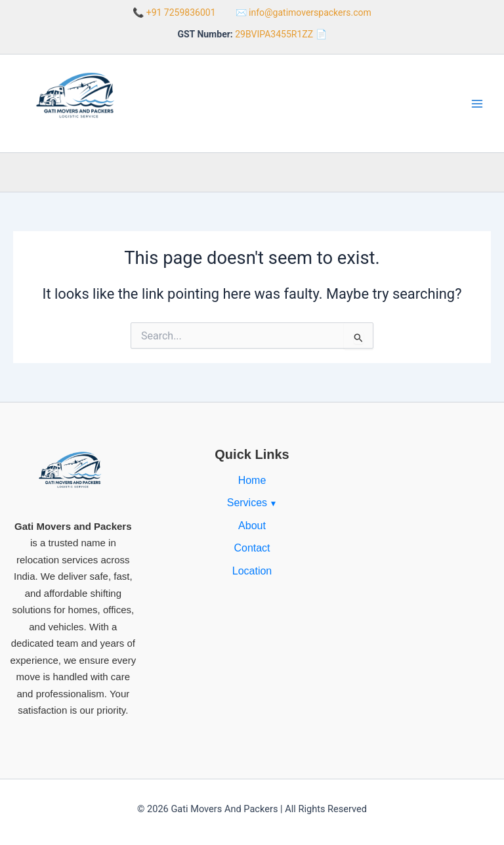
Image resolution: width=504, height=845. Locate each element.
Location (252, 571)
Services (247, 503)
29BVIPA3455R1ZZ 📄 (281, 34)
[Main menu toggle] (477, 104)
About (252, 526)
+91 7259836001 (181, 12)
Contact (252, 548)
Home (252, 480)
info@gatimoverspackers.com (310, 12)
